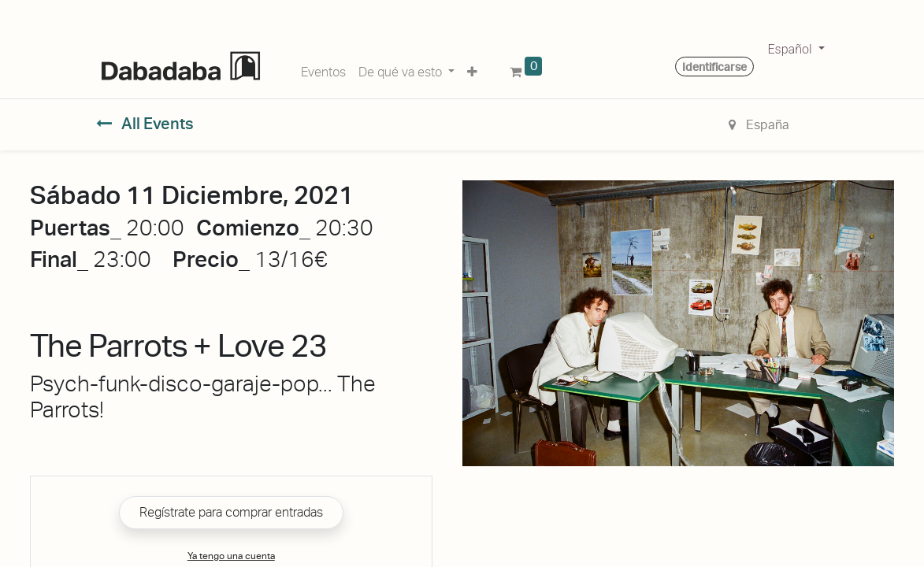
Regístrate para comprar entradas (231, 512)
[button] (472, 69)
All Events (145, 124)
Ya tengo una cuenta (231, 556)
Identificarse (714, 67)
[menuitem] (323, 69)
